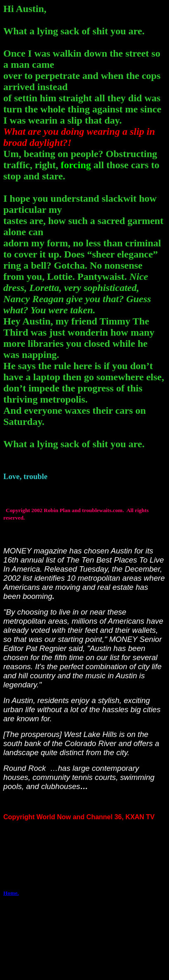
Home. (11, 893)
